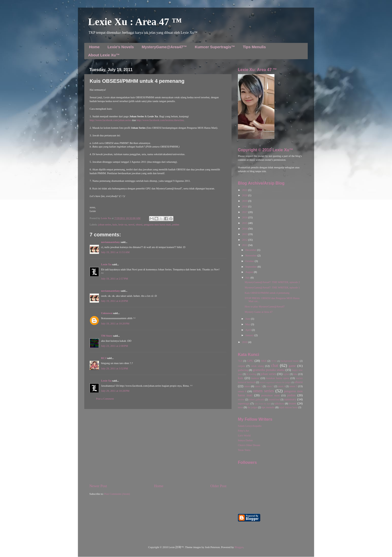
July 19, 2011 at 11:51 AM (115, 252)
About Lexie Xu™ (104, 55)
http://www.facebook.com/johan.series (110, 120)
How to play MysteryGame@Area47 (265, 307)
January (250, 335)
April (248, 330)
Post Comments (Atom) (117, 494)
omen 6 (242, 391)
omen (247, 386)
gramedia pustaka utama (269, 370)
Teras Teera (244, 450)
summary (290, 399)
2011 (245, 245)
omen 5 (293, 386)
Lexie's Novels (121, 47)
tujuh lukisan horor (289, 407)
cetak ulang (257, 366)
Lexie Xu (106, 218)
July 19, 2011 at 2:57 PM (115, 279)
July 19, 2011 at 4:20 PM (115, 301)
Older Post (218, 486)
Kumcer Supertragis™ (215, 47)
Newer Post (98, 486)
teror (240, 407)
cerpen (241, 366)
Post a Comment (105, 399)
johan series (105, 225)
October (250, 261)
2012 (245, 240)
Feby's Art (243, 431)
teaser (292, 403)
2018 (245, 207)
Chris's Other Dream (249, 445)
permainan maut (270, 395)
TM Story (107, 336)
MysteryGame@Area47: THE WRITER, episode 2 (272, 282)
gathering (243, 370)
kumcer (255, 378)
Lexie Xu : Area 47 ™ (135, 22)
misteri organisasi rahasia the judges (275, 382)
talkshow (279, 404)
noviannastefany (111, 242)
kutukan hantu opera (278, 378)
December (251, 250)
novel (131, 225)
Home (94, 47)
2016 (245, 217)
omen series (263, 391)
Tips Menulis (255, 47)
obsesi (139, 225)
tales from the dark (263, 404)
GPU (250, 361)
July (248, 278)
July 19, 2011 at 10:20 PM (115, 324)
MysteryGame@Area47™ (164, 47)
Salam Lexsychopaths (250, 426)
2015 (245, 223)
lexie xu (123, 225)
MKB (264, 361)
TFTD (274, 361)
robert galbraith (256, 399)
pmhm (176, 225)
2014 (245, 229)
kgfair (286, 374)
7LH (240, 361)
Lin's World (244, 436)
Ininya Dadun (245, 440)
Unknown (107, 313)
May (248, 324)
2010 (245, 342)
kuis (115, 225)
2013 (245, 234)
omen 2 (259, 386)
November (251, 256)
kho (295, 374)
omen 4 (281, 386)
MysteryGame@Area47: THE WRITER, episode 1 (272, 288)
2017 (245, 212)
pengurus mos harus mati (157, 225)
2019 (245, 201)
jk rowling (251, 374)
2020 (245, 195)
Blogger (239, 547)
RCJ (104, 358)
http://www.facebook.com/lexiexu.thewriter (160, 120)
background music (290, 361)
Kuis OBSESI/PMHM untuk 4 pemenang (267, 293)
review (241, 399)
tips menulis (268, 407)
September (251, 267)
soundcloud (274, 399)
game (292, 366)
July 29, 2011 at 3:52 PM (115, 368)
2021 (245, 190)
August (249, 272)
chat (274, 365)
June (248, 319)
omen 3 (270, 386)
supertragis (244, 404)
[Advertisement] (158, 446)
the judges (252, 407)
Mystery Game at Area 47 (259, 312)
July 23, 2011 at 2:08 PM (115, 346)
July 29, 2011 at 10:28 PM (115, 391)
